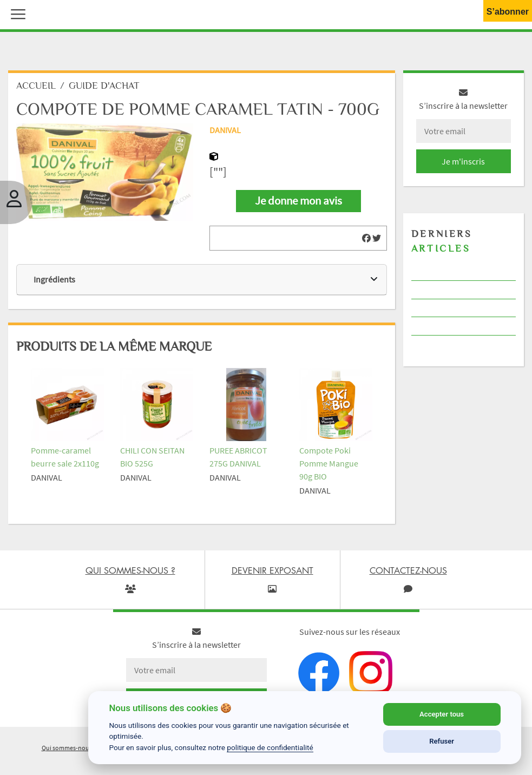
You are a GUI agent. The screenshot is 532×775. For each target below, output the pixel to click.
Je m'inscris (463, 161)
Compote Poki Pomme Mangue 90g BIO (329, 463)
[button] (16, 13)
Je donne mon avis (298, 201)
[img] (366, 238)
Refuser (442, 741)
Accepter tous (442, 714)
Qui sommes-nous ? (69, 748)
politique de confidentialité (270, 747)
